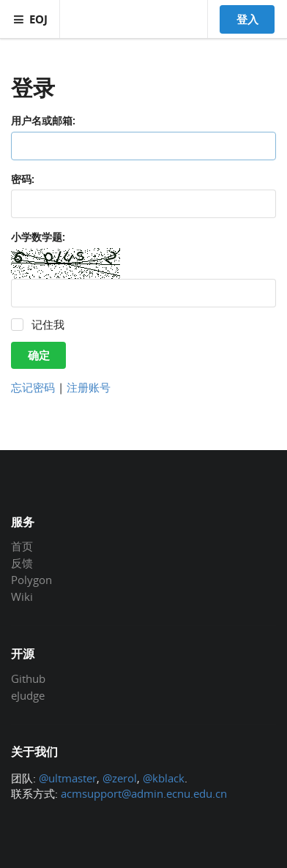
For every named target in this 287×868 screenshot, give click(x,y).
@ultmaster (68, 778)
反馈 (22, 563)
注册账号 (89, 387)
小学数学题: (38, 237)
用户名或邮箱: (43, 120)
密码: (23, 179)
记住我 (48, 325)
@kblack (164, 778)
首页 (22, 547)
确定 (39, 355)
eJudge (28, 695)
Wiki (22, 596)
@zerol (120, 778)
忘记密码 (33, 387)
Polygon (31, 580)
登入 (247, 19)
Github (28, 679)
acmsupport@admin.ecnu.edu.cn (144, 793)
